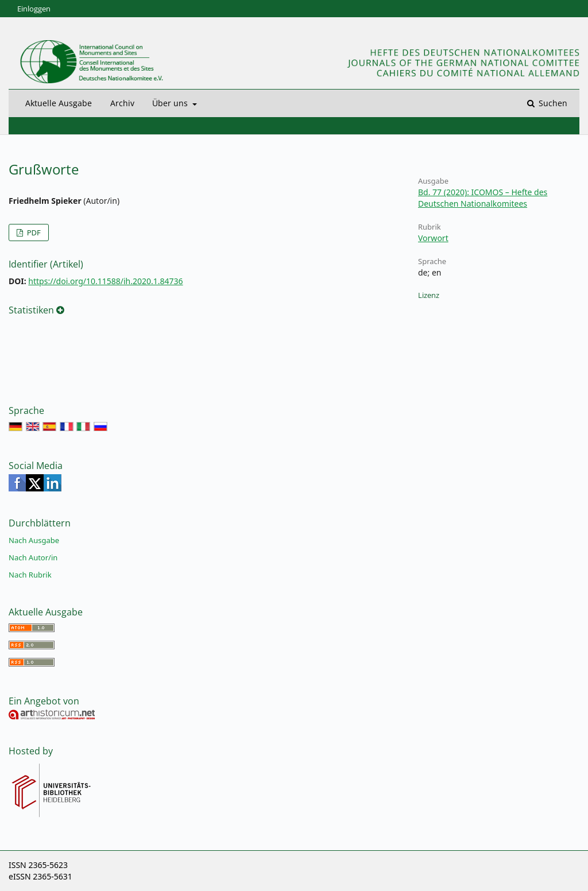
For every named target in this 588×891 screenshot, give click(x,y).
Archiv (122, 103)
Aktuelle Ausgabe (59, 103)
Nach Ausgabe (34, 540)
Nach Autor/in (33, 557)
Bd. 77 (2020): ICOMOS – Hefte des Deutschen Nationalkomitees (483, 198)
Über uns (171, 103)
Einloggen (34, 9)
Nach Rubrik (30, 575)
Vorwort (433, 238)
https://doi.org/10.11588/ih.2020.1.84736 (105, 281)
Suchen (552, 103)
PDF (32, 233)
